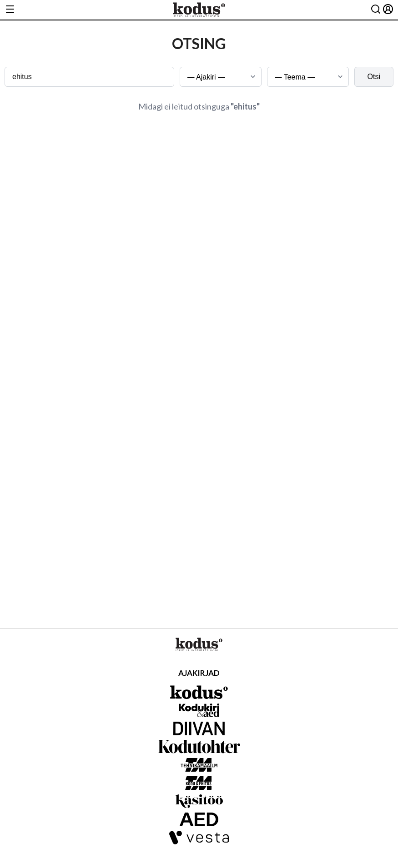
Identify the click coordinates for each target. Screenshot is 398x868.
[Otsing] (376, 10)
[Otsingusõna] (89, 77)
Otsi (374, 77)
